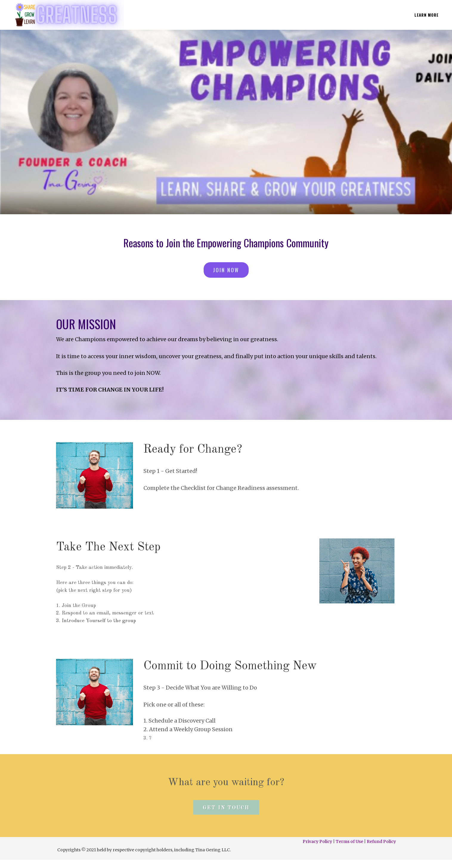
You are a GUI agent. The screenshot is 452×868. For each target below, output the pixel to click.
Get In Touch (226, 808)
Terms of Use (349, 841)
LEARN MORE (427, 15)
